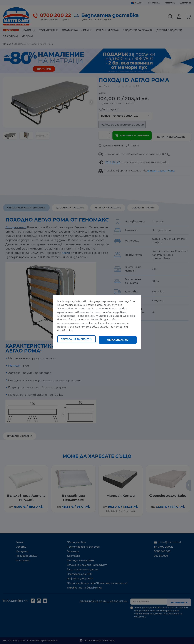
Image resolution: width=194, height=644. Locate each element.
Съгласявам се (118, 340)
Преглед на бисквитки (77, 340)
